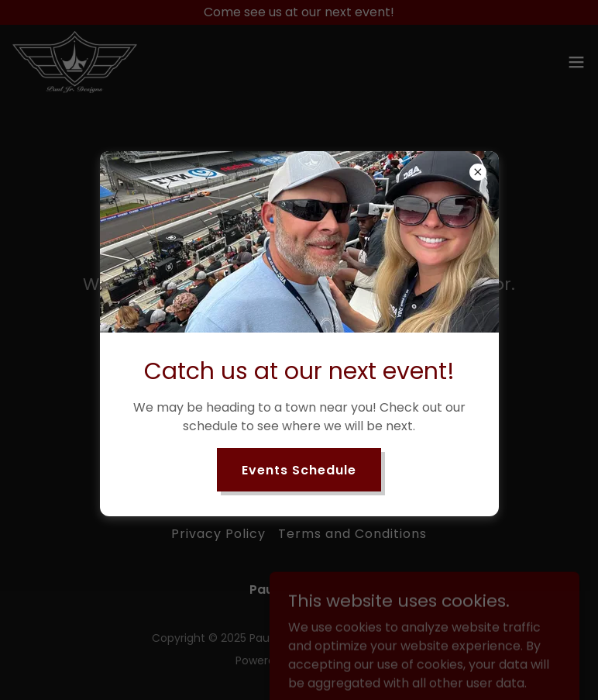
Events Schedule (299, 470)
